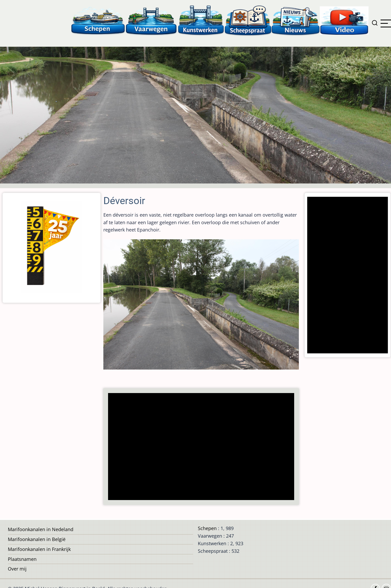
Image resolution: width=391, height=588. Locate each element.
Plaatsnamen (22, 559)
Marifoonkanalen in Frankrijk (39, 549)
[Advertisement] (199, 447)
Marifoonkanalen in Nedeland (41, 529)
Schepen (207, 528)
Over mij (17, 569)
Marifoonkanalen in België (37, 539)
